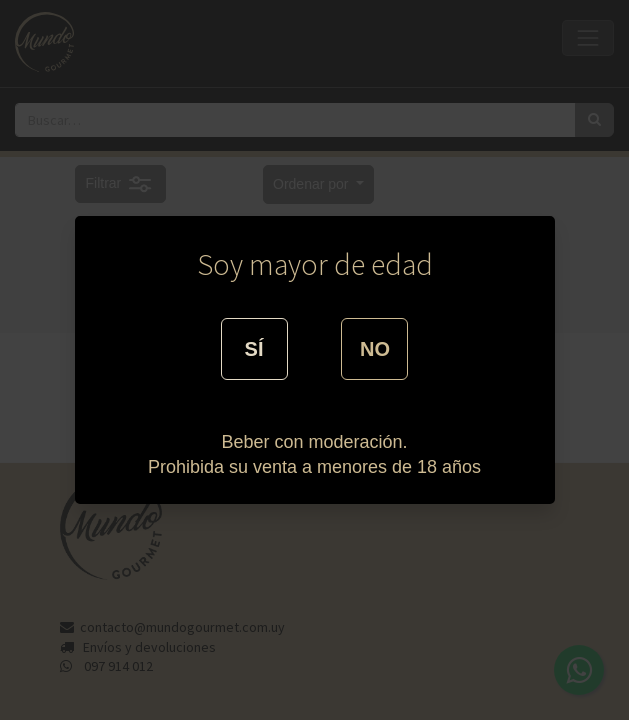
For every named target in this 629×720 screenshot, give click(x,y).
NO (375, 349)
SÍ (254, 349)
